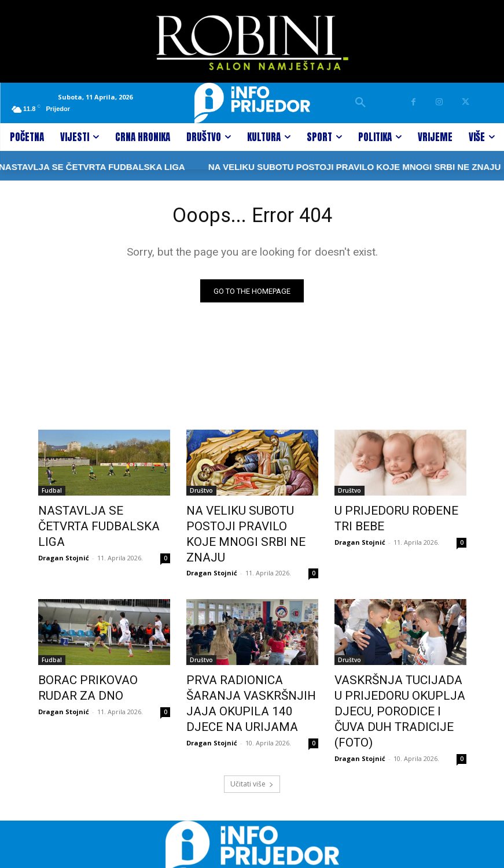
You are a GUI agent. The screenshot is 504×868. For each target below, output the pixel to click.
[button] (360, 103)
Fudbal (52, 493)
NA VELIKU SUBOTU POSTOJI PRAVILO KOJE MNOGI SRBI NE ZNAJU (314, 167)
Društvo (201, 493)
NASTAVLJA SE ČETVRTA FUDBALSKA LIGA (93, 519)
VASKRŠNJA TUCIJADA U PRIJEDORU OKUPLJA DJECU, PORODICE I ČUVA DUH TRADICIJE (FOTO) (399, 678)
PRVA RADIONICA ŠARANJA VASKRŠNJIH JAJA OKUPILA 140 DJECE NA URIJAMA (249, 671)
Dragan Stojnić (64, 539)
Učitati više (252, 736)
